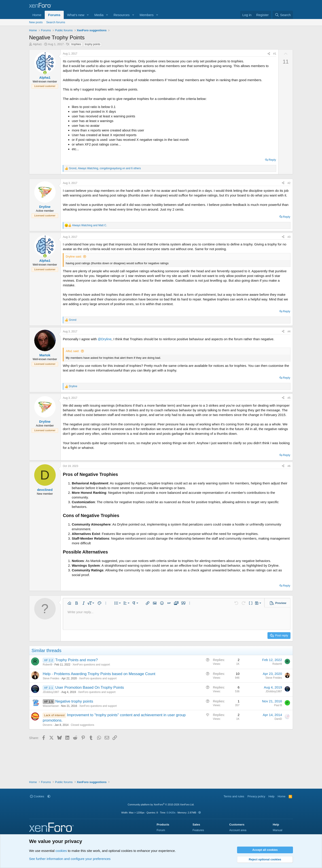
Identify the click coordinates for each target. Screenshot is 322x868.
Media (99, 15)
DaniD (278, 719)
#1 (275, 54)
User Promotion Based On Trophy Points (90, 687)
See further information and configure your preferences (70, 859)
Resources (122, 15)
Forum (161, 830)
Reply (272, 160)
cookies (61, 851)
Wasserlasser (51, 706)
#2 (289, 183)
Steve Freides (51, 678)
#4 (289, 332)
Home (37, 15)
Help (272, 796)
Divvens (48, 725)
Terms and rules (234, 796)
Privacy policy (256, 796)
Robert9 (48, 665)
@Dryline (105, 339)
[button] (88, 15)
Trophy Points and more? (76, 660)
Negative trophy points (74, 701)
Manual (278, 830)
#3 (289, 237)
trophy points (93, 44)
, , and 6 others (105, 168)
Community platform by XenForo (161, 805)
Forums (54, 15)
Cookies (37, 796)
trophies (76, 44)
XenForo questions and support (91, 665)
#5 (289, 398)
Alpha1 (37, 44)
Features (198, 830)
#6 (289, 466)
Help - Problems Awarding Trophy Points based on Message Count (99, 674)
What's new (76, 15)
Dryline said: (74, 257)
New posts (36, 22)
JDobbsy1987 (51, 692)
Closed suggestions (82, 725)
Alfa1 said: (73, 351)
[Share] (269, 54)
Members (147, 15)
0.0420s (171, 813)
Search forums (56, 22)
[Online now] (45, 73)
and (89, 225)
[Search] (283, 15)
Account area (238, 830)
